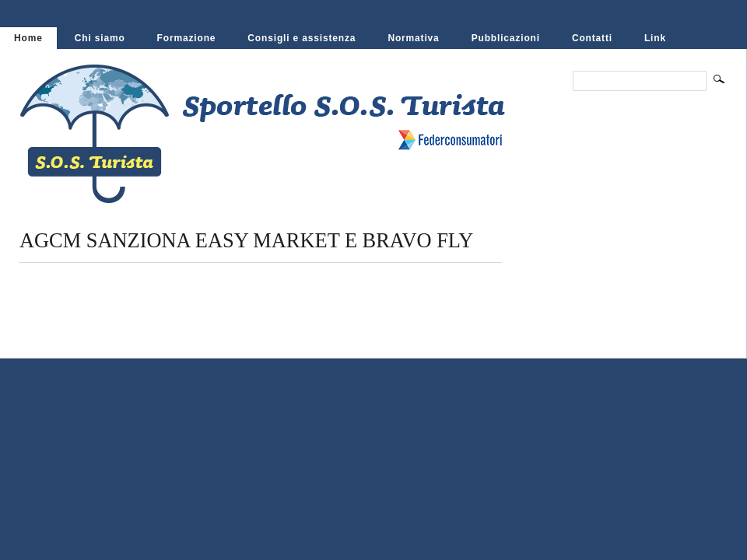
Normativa (413, 38)
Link (655, 38)
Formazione (187, 38)
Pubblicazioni (506, 38)
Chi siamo (100, 38)
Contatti (592, 38)
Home (28, 38)
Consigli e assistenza (302, 38)
